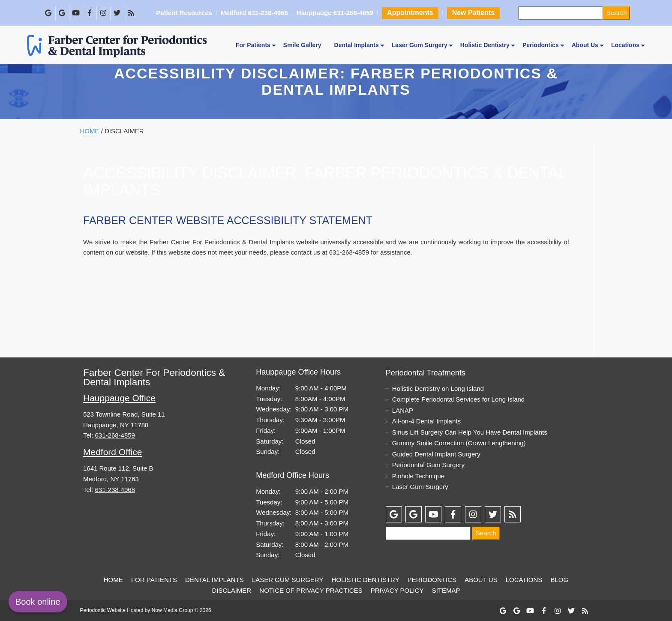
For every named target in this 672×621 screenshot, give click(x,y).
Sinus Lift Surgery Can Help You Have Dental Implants (470, 432)
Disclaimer (231, 590)
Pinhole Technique (418, 476)
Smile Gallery (302, 45)
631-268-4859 (349, 252)
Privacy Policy (397, 590)
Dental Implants (357, 45)
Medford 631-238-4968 (254, 13)
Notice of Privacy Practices (311, 590)
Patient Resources (184, 13)
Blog (560, 580)
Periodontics (541, 45)
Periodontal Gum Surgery (428, 465)
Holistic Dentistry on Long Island (438, 388)
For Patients (253, 45)
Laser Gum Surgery (420, 45)
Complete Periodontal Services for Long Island (458, 399)
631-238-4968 (115, 490)
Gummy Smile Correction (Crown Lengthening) (459, 443)
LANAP (403, 410)
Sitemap (446, 590)
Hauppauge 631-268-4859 (335, 13)
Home (90, 131)
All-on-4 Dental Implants (426, 421)
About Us (585, 45)
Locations (625, 45)
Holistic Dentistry (485, 45)
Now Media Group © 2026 (181, 610)
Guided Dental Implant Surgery (436, 454)
